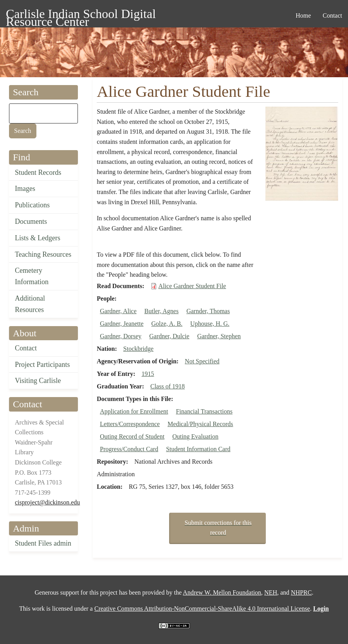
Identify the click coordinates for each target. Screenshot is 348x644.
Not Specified (202, 361)
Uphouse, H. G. (210, 324)
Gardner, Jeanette (122, 324)
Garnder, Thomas (208, 311)
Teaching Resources (43, 254)
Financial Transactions (204, 411)
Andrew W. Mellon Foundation (222, 592)
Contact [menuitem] (332, 15)
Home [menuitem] (303, 15)
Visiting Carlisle (38, 381)
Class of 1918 (168, 386)
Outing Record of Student (132, 436)
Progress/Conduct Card (129, 449)
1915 (148, 374)
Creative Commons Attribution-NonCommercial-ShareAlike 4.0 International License (202, 609)
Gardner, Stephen (219, 336)
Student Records (38, 172)
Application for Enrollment (134, 411)
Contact (26, 348)
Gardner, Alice (118, 311)
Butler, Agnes (161, 311)
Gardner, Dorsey (121, 336)
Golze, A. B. (167, 324)
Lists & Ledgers (38, 238)
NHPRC (301, 592)
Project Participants (42, 365)
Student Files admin (43, 543)
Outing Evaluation (195, 436)
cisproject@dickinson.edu (47, 502)
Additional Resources (30, 304)
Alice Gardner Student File (192, 286)
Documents (31, 221)
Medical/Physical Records (200, 424)
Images (25, 189)
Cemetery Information (32, 276)
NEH (271, 592)
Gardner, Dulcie (169, 336)
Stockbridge (138, 349)
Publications (32, 205)
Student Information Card (198, 449)
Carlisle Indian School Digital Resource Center (81, 15)
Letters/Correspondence (130, 424)
